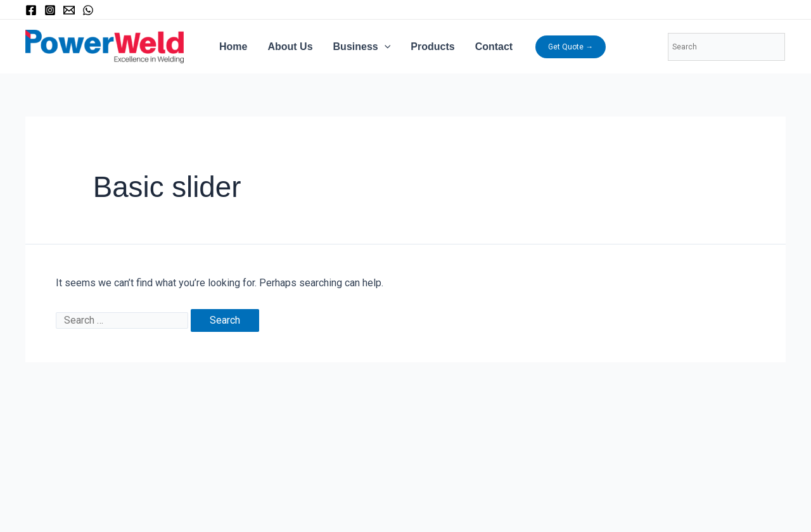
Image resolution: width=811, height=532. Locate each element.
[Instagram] (50, 10)
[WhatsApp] (88, 10)
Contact (494, 47)
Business (362, 47)
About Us (290, 47)
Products (432, 47)
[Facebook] (31, 10)
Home (233, 47)
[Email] (69, 10)
